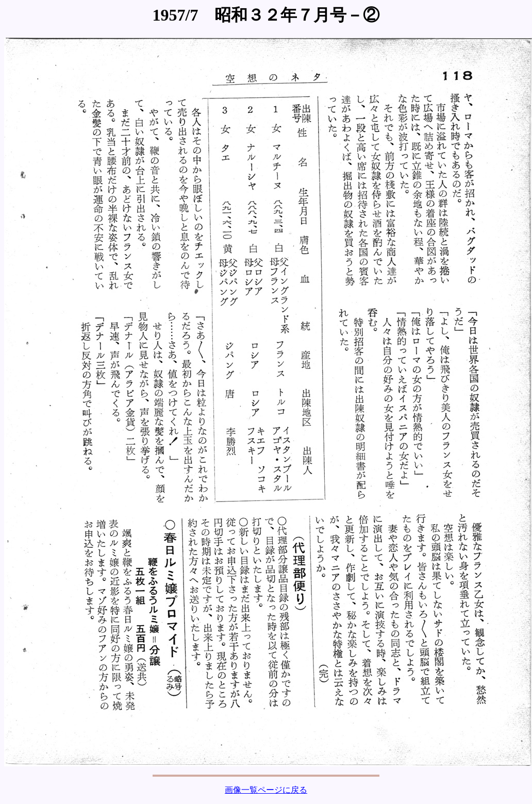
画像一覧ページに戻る (266, 790)
